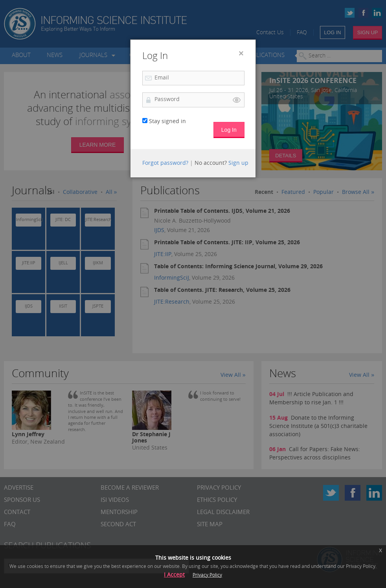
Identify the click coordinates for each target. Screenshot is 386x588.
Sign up (238, 163)
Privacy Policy (207, 575)
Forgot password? (165, 163)
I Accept (174, 575)
